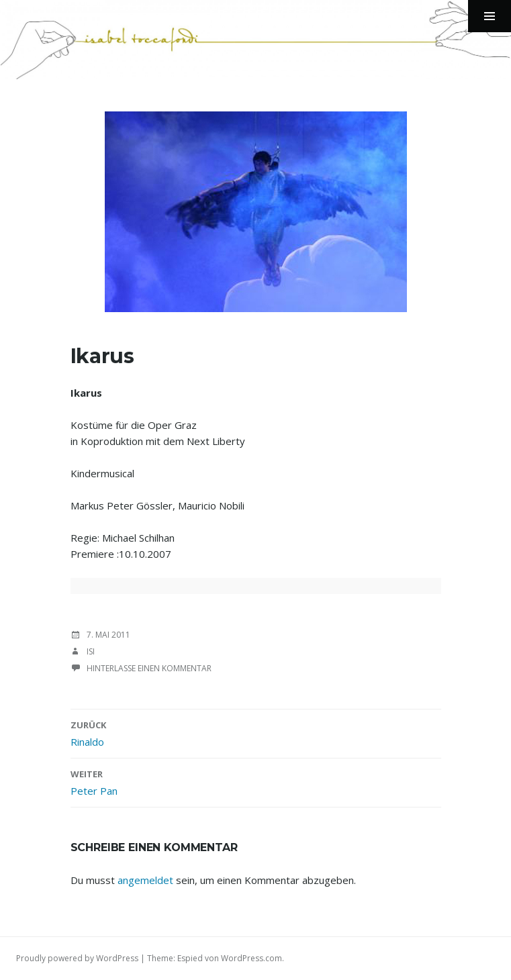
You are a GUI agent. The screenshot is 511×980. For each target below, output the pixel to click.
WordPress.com (251, 958)
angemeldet (145, 880)
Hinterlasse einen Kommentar (149, 668)
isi (91, 651)
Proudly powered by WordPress (77, 958)
